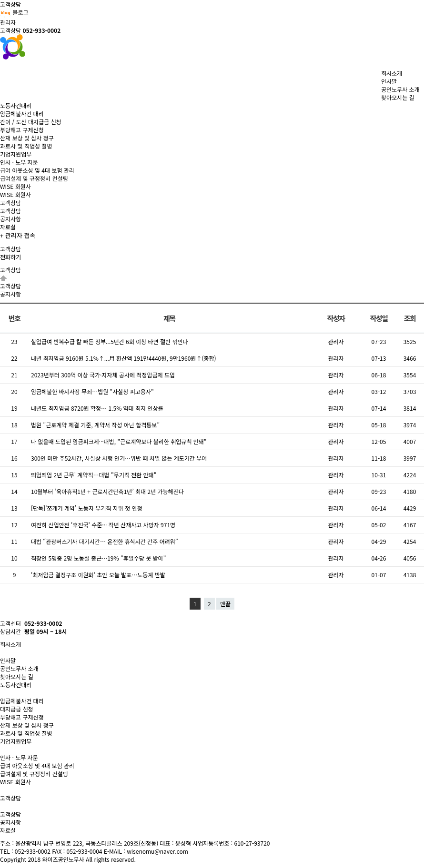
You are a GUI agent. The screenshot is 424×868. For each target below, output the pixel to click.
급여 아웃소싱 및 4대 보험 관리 (37, 170)
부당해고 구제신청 (22, 130)
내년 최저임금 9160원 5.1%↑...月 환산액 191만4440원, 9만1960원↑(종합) (124, 358)
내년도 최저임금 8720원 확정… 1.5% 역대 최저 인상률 (97, 408)
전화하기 (10, 257)
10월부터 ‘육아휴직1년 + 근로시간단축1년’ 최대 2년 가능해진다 (107, 491)
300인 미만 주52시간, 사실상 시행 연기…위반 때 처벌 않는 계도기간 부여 (119, 458)
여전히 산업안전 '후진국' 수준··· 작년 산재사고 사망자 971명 (103, 525)
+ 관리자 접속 (18, 235)
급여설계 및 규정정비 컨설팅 (34, 178)
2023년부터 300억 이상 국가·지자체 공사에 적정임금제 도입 (103, 375)
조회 (410, 318)
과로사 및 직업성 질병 (26, 146)
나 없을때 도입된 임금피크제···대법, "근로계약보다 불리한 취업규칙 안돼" (119, 441)
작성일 (379, 318)
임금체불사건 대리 (22, 113)
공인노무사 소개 (400, 89)
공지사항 (10, 219)
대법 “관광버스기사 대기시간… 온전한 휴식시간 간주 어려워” (105, 541)
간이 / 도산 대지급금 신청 (31, 122)
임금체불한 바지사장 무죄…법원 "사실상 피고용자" (92, 391)
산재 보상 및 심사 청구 (27, 138)
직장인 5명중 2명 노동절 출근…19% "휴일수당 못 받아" (98, 558)
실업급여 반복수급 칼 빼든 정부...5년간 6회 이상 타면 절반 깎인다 (110, 341)
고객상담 (10, 211)
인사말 (389, 81)
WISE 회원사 (15, 194)
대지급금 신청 (17, 709)
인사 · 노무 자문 (19, 162)
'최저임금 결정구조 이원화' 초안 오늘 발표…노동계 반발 (98, 575)
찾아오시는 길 (398, 97)
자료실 (8, 227)
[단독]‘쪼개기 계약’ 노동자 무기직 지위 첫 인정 (87, 508)
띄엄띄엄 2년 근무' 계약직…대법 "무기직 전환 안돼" (94, 475)
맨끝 (225, 604)
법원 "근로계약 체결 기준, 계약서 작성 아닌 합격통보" (95, 425)
